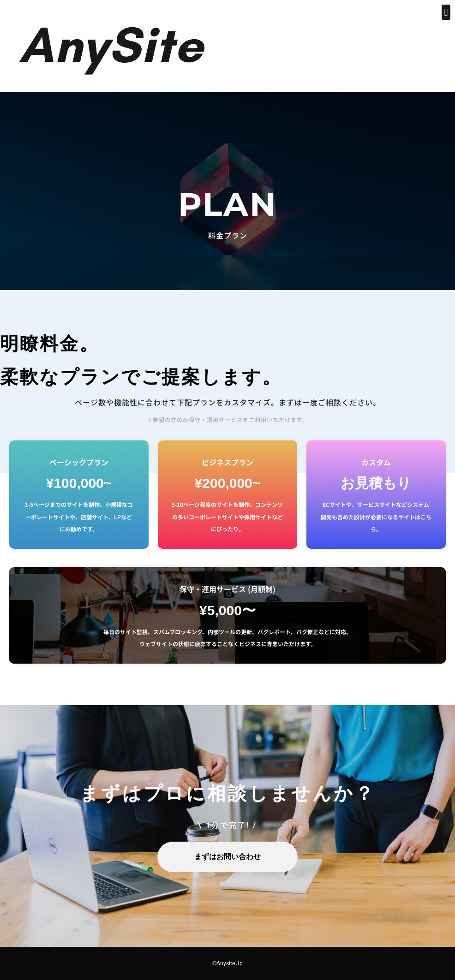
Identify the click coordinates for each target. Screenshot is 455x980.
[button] (446, 12)
